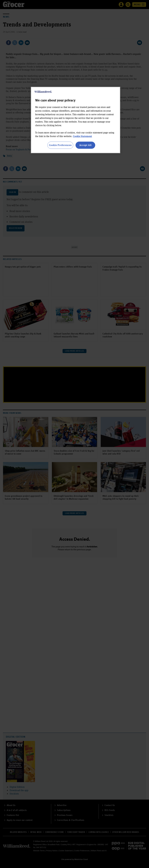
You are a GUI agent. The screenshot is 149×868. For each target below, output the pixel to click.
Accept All (85, 145)
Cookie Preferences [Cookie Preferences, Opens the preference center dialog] (60, 145)
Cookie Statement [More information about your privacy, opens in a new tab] (82, 136)
